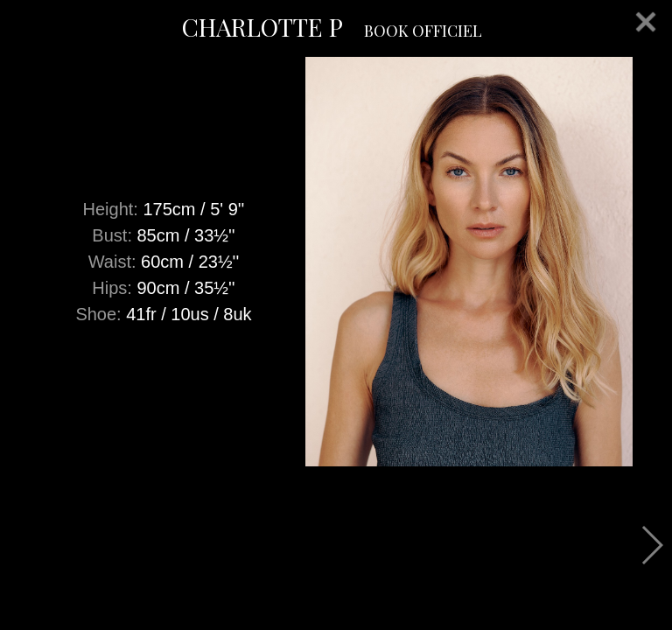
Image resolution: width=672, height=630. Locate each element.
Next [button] (651, 545)
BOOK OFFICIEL (423, 31)
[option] (336, 262)
